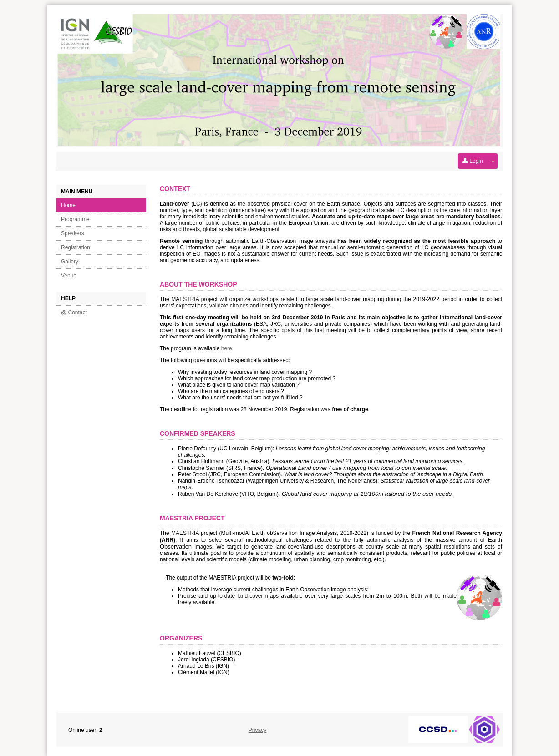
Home (68, 205)
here (227, 348)
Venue (69, 276)
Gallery (70, 262)
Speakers (73, 233)
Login (473, 161)
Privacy (257, 730)
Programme (75, 219)
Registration (76, 247)
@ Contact (74, 312)
